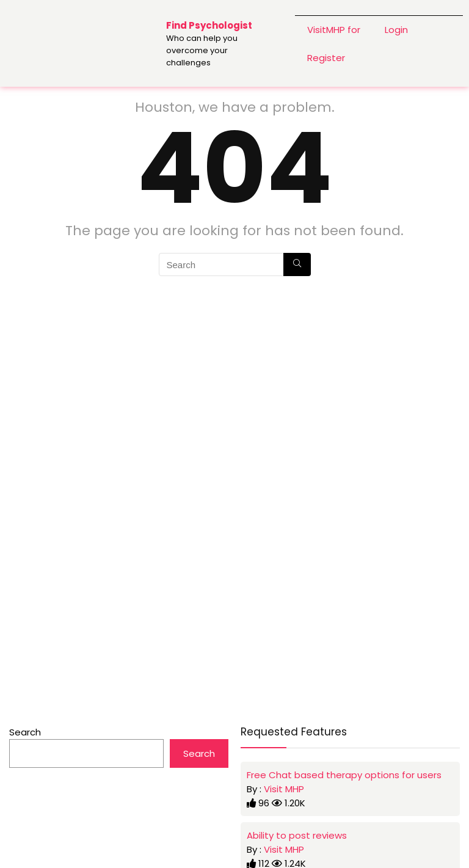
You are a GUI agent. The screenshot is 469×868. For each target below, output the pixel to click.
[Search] (297, 264)
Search (25, 732)
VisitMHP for (334, 29)
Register (326, 57)
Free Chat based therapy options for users (344, 775)
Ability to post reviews (297, 835)
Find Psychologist (209, 25)
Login (396, 29)
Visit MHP (284, 789)
